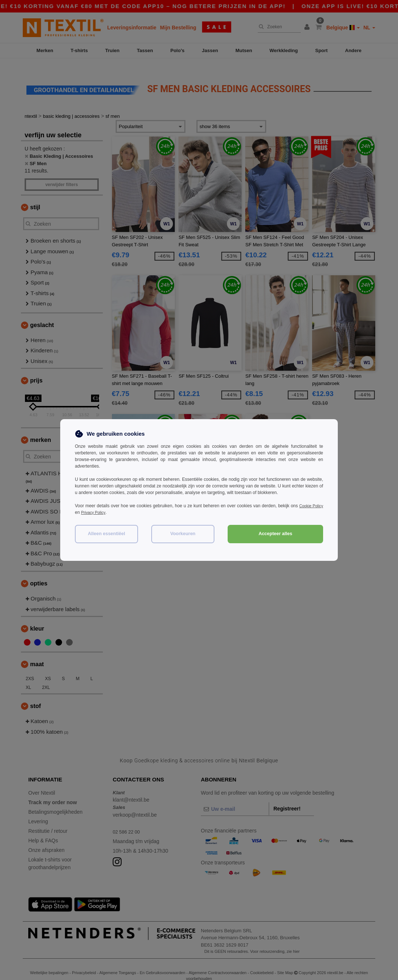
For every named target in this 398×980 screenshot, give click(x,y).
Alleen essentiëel (106, 534)
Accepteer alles (275, 534)
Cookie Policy (310, 506)
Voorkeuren (183, 534)
